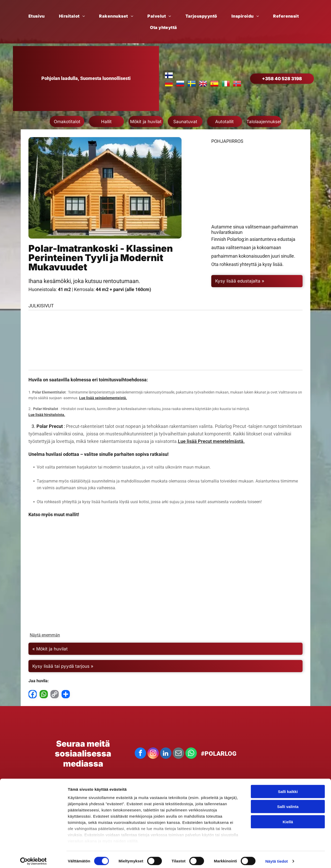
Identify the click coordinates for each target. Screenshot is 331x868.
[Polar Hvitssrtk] (165, 582)
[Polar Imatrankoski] (64, 346)
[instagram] (153, 760)
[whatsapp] (191, 760)
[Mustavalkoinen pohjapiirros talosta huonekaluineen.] (257, 191)
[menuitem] (39, 16)
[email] (178, 760)
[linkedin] (166, 760)
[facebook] (140, 760)
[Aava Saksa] (75, 582)
